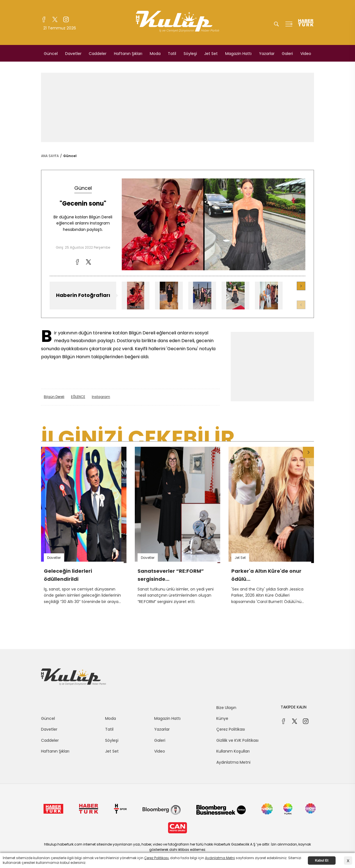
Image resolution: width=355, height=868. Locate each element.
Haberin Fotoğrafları (83, 295)
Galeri (287, 54)
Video (306, 54)
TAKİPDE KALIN (294, 707)
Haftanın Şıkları (128, 54)
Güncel (51, 54)
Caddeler (98, 54)
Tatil (172, 54)
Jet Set (211, 54)
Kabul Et (322, 861)
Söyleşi (190, 54)
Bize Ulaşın (226, 708)
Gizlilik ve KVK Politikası (237, 740)
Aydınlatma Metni (233, 762)
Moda (155, 54)
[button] (301, 286)
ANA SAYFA (50, 156)
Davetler (73, 54)
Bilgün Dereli (54, 397)
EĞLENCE (78, 397)
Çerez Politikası (231, 729)
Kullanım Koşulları (233, 751)
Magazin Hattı (238, 54)
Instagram (101, 397)
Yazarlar (267, 54)
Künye (222, 718)
